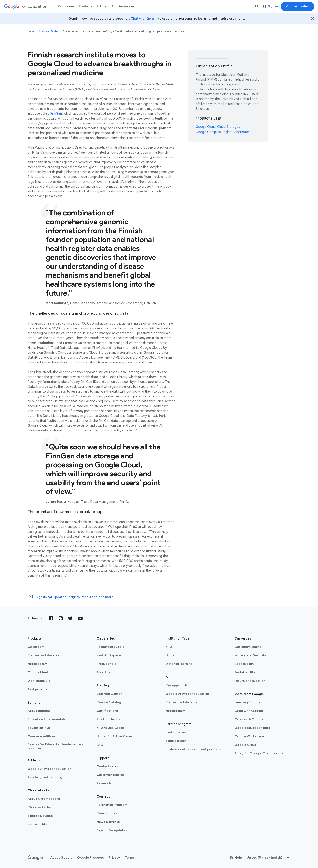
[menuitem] (102, 6)
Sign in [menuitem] (270, 6)
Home (31, 31)
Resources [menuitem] (127, 6)
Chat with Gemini (144, 19)
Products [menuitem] (86, 6)
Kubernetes (241, 132)
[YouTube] (80, 618)
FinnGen (56, 114)
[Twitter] (70, 618)
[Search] (257, 6)
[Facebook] (51, 618)
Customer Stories (49, 31)
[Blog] (61, 618)
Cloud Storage (228, 127)
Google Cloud (206, 127)
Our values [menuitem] (66, 6)
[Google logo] (35, 858)
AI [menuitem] (113, 6)
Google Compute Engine (214, 132)
